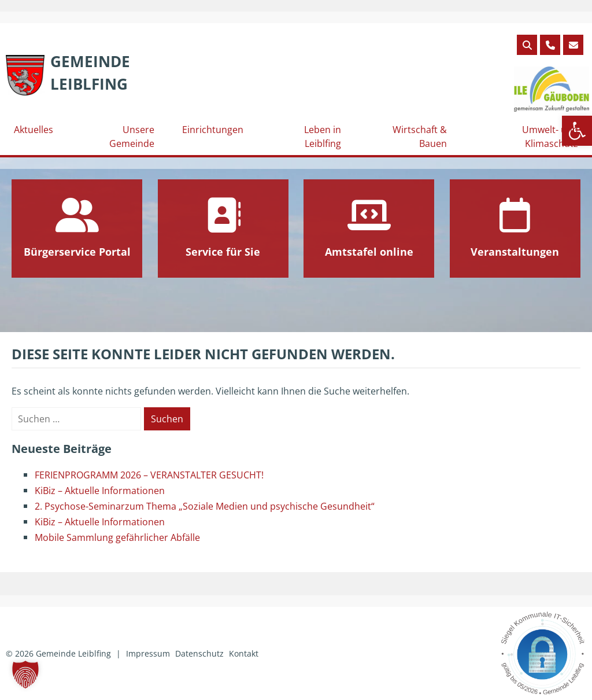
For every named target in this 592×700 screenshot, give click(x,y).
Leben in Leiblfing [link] (323, 137)
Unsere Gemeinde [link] (132, 137)
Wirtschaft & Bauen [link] (420, 137)
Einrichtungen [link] (213, 130)
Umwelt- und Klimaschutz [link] (550, 137)
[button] (25, 675)
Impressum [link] (148, 653)
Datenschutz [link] (199, 653)
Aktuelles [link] (34, 130)
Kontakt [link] (244, 653)
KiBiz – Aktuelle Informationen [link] (100, 491)
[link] (68, 73)
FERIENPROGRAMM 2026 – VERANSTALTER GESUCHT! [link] (149, 475)
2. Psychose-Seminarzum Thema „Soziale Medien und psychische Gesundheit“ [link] (205, 506)
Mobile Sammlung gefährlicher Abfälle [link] (117, 537)
